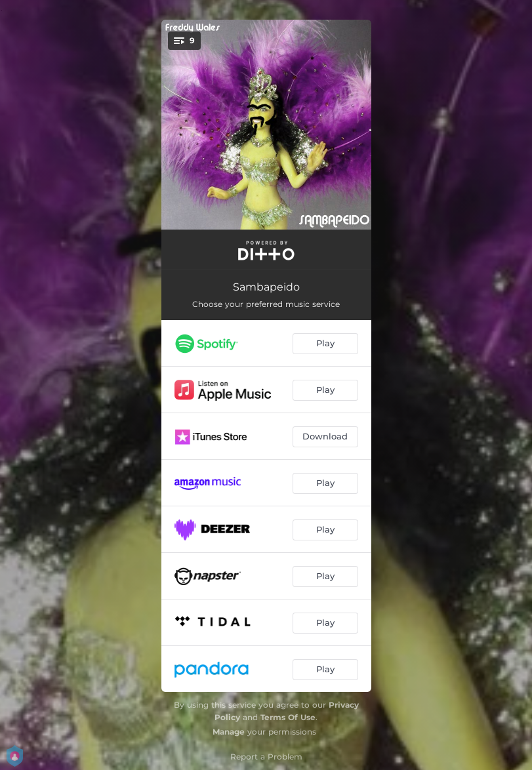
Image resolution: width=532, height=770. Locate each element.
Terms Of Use (288, 717)
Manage (229, 732)
